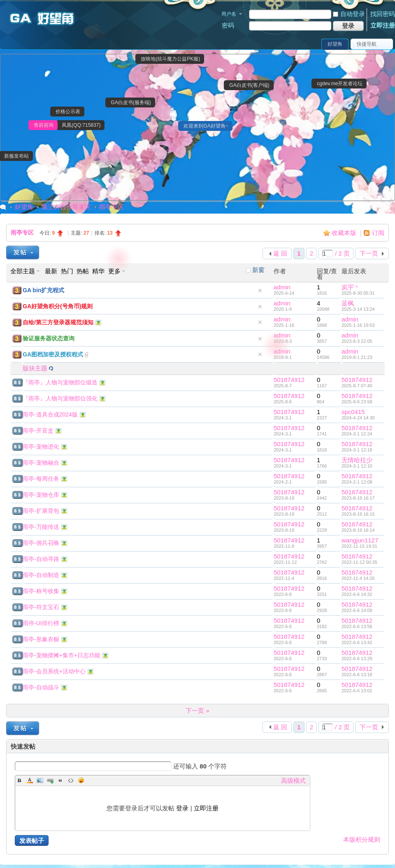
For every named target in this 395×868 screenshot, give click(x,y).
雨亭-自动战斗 (41, 687)
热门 (67, 271)
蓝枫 (348, 303)
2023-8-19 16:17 (358, 498)
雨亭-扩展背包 (41, 511)
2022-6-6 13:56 (357, 626)
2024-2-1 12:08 (357, 482)
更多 (114, 271)
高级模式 (293, 781)
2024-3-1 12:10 (357, 466)
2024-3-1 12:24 (357, 434)
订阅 (378, 233)
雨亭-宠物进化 (41, 447)
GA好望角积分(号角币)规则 (58, 306)
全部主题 (23, 271)
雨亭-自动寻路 (41, 559)
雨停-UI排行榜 (41, 623)
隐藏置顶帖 (260, 291)
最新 (51, 271)
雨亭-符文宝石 (41, 607)
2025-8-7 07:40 (357, 386)
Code (71, 780)
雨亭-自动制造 (41, 575)
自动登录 (349, 14)
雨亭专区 (112, 207)
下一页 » (197, 711)
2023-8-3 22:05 (357, 341)
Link (50, 780)
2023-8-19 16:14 (358, 530)
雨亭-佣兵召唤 (41, 543)
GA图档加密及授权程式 (53, 354)
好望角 (335, 44)
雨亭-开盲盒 (38, 431)
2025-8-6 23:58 (357, 402)
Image (40, 780)
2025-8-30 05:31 (358, 293)
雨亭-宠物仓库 (41, 495)
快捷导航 (367, 44)
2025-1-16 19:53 (358, 325)
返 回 (280, 253)
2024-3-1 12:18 (357, 450)
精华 (98, 271)
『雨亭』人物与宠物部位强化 (60, 398)
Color (30, 780)
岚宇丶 (351, 287)
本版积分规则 (362, 839)
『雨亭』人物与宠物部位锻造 (60, 382)
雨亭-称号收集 (41, 591)
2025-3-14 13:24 (358, 309)
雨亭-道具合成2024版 (50, 414)
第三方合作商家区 (66, 207)
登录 (182, 808)
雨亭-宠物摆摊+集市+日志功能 (62, 655)
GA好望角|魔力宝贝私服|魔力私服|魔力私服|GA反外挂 (3, 207)
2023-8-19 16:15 (358, 514)
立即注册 (383, 25)
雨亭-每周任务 (41, 479)
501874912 (289, 380)
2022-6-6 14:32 (357, 594)
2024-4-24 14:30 (358, 418)
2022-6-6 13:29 (357, 659)
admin (282, 287)
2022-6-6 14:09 (357, 610)
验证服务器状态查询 (49, 338)
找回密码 (383, 14)
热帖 (83, 271)
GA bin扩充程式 (43, 290)
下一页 (369, 253)
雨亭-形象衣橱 (41, 639)
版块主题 (35, 368)
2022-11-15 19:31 (359, 546)
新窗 (258, 270)
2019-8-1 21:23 (357, 357)
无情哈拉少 (357, 460)
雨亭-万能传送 (41, 527)
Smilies (81, 780)
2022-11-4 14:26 (358, 578)
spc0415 (353, 412)
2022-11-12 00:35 (359, 562)
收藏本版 (345, 233)
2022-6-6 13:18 (357, 675)
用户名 (229, 14)
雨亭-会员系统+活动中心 (54, 671)
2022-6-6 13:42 (357, 642)
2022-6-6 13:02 (357, 691)
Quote (60, 780)
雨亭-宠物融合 (41, 463)
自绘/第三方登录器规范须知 (58, 322)
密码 (228, 25)
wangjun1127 (360, 540)
